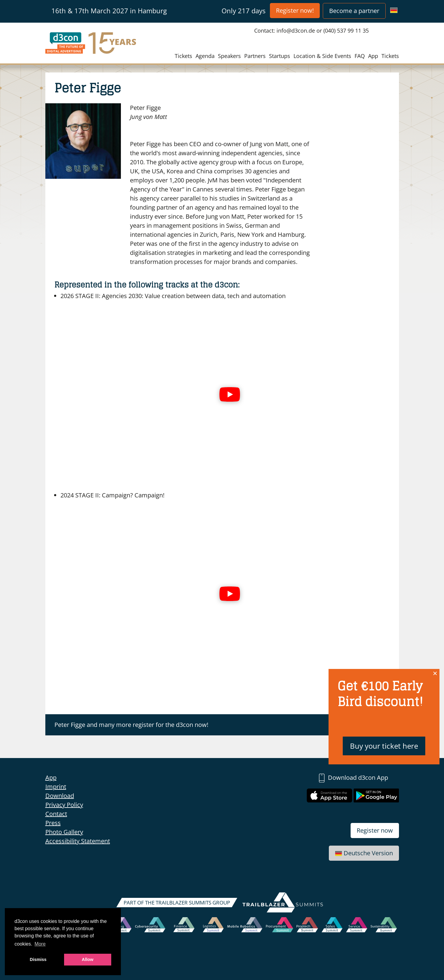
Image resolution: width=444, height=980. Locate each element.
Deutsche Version (364, 853)
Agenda (205, 56)
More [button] (40, 944)
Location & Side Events (322, 56)
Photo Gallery (64, 832)
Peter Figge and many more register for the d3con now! (131, 725)
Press (53, 823)
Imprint (56, 787)
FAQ (360, 56)
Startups (280, 56)
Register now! (295, 10)
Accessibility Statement (78, 841)
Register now (375, 830)
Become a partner (354, 11)
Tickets (183, 56)
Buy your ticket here (384, 746)
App (373, 56)
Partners (255, 56)
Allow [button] (88, 959)
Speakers (229, 56)
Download (60, 796)
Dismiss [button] (38, 959)
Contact (56, 814)
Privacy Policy (64, 805)
